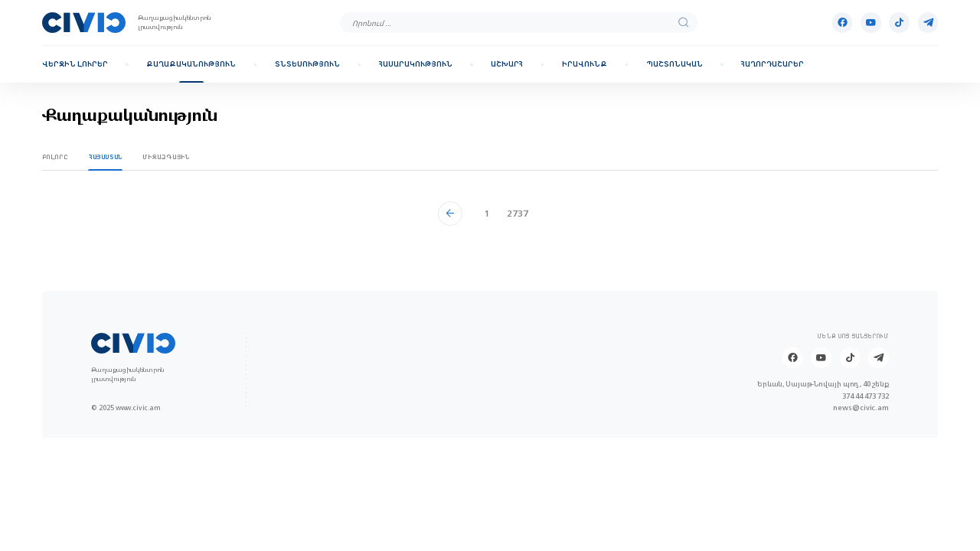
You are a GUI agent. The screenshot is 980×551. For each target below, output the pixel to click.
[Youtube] (871, 23)
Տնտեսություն (307, 64)
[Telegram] (928, 23)
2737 (518, 213)
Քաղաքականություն (191, 64)
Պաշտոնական (675, 64)
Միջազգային (166, 157)
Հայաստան (106, 157)
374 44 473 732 (866, 396)
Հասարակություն (416, 64)
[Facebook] (843, 23)
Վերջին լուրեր (75, 64)
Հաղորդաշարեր (773, 64)
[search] (684, 23)
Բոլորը (56, 157)
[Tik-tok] (899, 23)
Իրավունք (585, 64)
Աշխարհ (507, 64)
